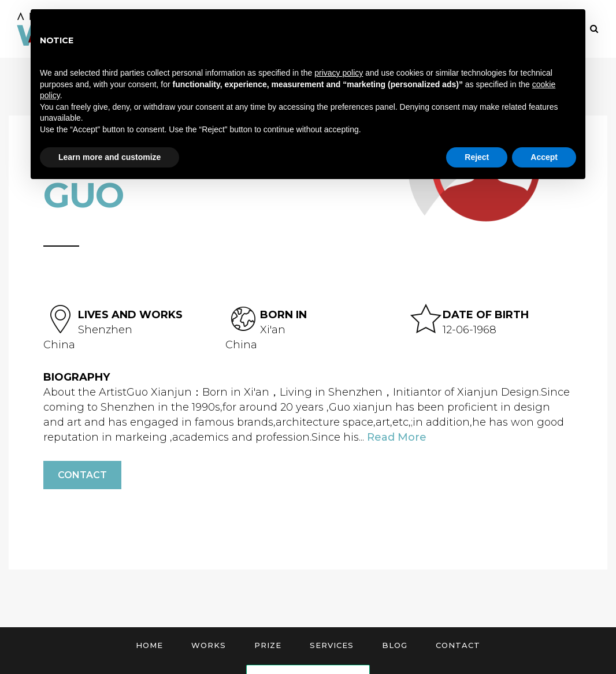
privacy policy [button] (339, 73)
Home (149, 645)
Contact (82, 475)
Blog (395, 645)
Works (209, 645)
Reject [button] (477, 157)
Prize (268, 645)
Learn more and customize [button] (110, 157)
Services (332, 645)
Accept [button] (544, 157)
